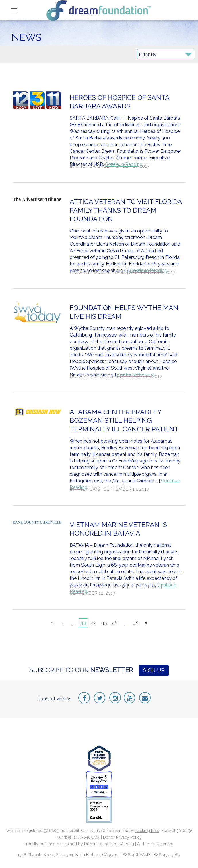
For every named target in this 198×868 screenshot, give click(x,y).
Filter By (148, 55)
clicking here (147, 831)
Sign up (154, 670)
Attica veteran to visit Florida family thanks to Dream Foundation (126, 210)
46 (115, 623)
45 (104, 623)
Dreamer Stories (92, 376)
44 (94, 623)
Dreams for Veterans (98, 272)
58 (136, 623)
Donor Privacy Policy (122, 837)
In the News (85, 166)
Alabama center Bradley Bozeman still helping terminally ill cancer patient (124, 420)
